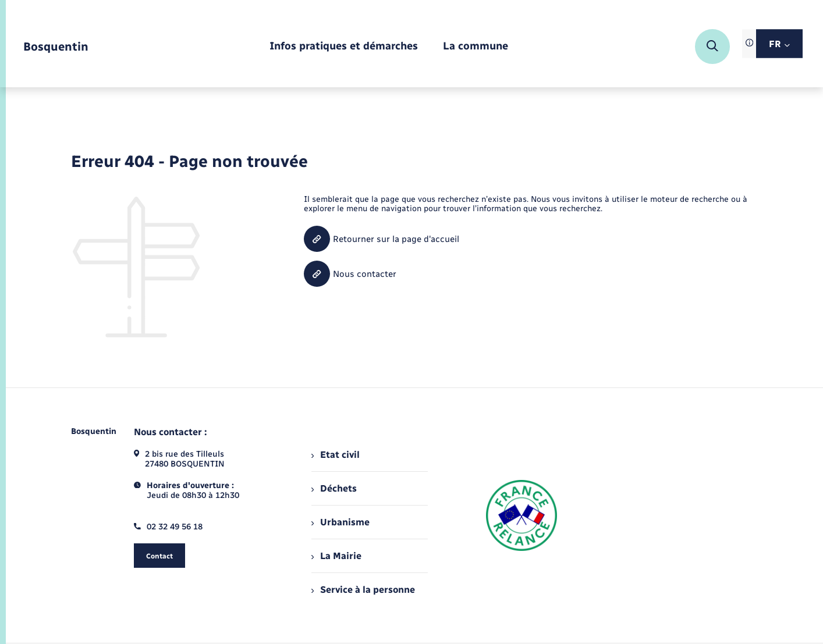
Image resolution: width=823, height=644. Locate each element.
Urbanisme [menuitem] (340, 522)
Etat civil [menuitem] (336, 455)
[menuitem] (344, 47)
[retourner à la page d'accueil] (56, 47)
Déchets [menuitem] (334, 488)
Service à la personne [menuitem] (363, 590)
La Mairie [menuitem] (336, 556)
